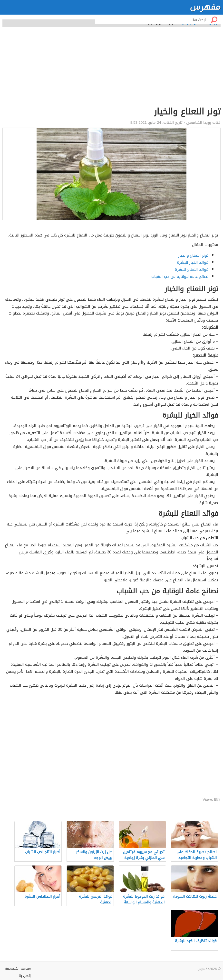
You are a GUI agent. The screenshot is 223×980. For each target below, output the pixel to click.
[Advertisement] (111, 69)
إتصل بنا (25, 976)
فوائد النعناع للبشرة (192, 269)
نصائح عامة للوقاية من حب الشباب (180, 276)
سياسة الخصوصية (18, 968)
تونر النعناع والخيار (193, 255)
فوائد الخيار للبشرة (193, 262)
